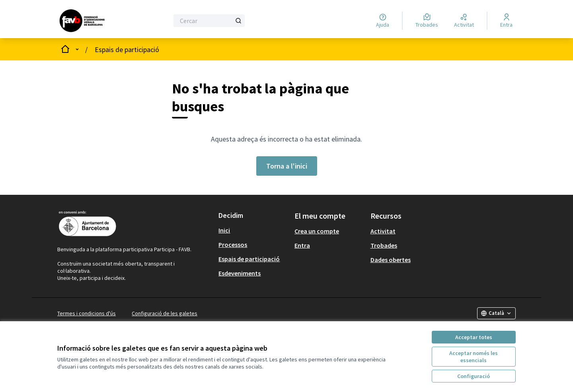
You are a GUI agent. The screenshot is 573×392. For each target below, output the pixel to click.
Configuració (474, 376)
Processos (233, 245)
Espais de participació (127, 49)
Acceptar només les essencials (474, 357)
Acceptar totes (474, 337)
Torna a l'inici (287, 166)
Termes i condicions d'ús (87, 313)
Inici (224, 230)
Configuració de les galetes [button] (165, 313)
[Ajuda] (383, 21)
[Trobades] (427, 21)
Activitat (383, 231)
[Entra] (506, 21)
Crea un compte (317, 231)
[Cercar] (209, 21)
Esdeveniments (240, 273)
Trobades (384, 245)
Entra (302, 245)
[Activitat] (464, 21)
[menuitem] (253, 230)
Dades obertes (391, 260)
